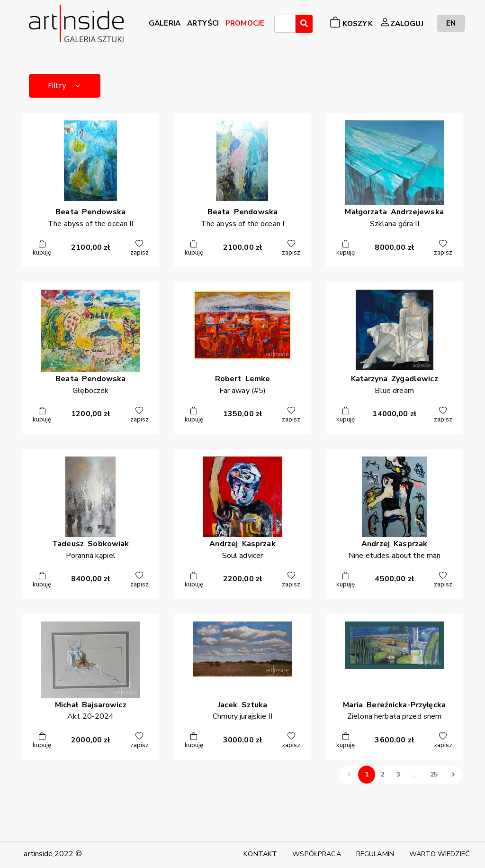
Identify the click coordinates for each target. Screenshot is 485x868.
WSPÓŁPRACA (316, 854)
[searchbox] (280, 25)
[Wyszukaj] (304, 24)
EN (451, 23)
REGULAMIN (375, 854)
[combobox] (285, 24)
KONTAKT (260, 854)
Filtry (65, 86)
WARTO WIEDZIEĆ (440, 854)
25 (434, 775)
